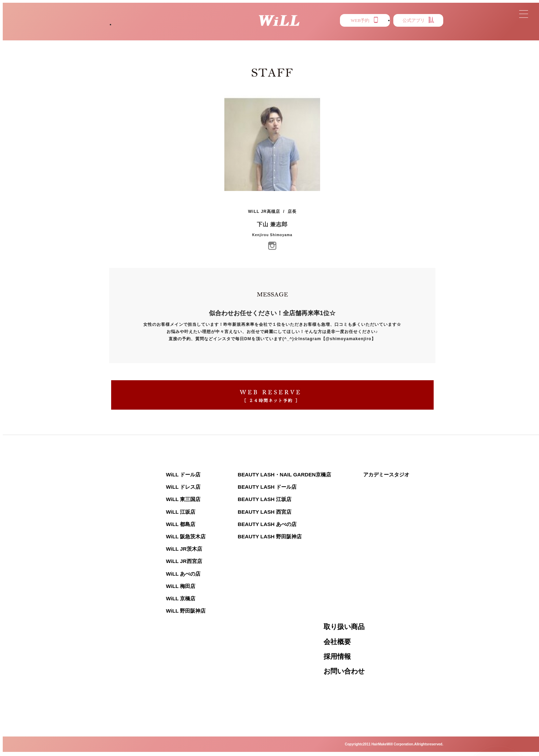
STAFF (218, 38)
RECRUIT (424, 38)
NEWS (260, 38)
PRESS (342, 38)
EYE (381, 38)
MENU (300, 38)
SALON (131, 38)
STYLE (175, 38)
